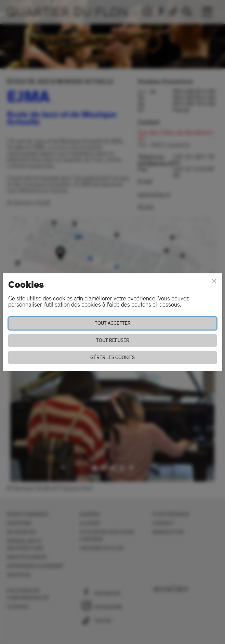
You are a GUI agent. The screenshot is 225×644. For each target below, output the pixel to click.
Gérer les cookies (112, 357)
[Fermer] (214, 282)
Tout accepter (113, 323)
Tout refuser (113, 340)
